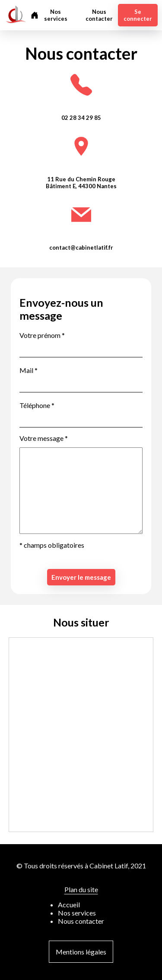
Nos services (56, 15)
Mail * (29, 370)
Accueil (69, 904)
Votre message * (44, 438)
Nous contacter (99, 15)
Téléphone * (37, 405)
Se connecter (138, 15)
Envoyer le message (81, 577)
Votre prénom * (42, 335)
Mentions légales (81, 952)
